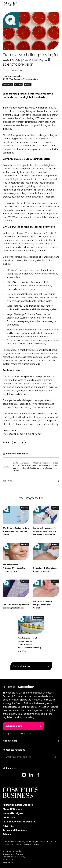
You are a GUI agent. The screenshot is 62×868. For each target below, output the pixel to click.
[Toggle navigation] (58, 4)
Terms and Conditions (15, 830)
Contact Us (9, 817)
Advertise (8, 826)
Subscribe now (22, 666)
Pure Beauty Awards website (19, 822)
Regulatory (18, 85)
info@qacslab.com (12, 434)
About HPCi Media (13, 809)
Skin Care (27, 85)
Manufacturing (7, 85)
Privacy (7, 834)
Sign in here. (26, 734)
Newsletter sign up (13, 813)
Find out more (10, 741)
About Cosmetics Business (18, 805)
